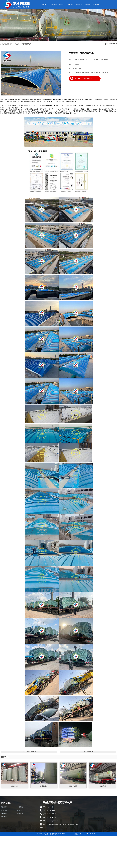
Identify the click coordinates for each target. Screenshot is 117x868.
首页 (12, 44)
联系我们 (96, 5)
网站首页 (45, 5)
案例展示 (79, 5)
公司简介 (54, 5)
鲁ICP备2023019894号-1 (87, 834)
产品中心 (62, 5)
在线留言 (87, 5)
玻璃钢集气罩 (27, 44)
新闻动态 (70, 5)
